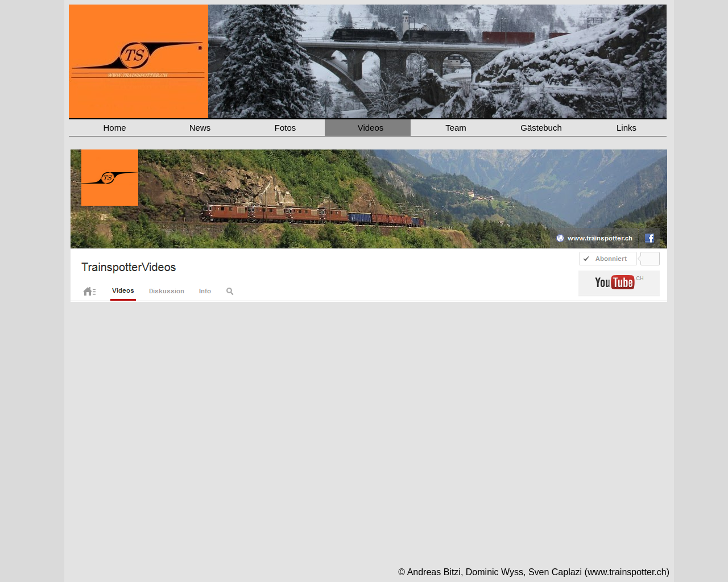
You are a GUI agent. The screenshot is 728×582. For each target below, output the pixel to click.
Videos (371, 128)
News (200, 128)
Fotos (286, 128)
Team (456, 128)
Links (626, 128)
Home (114, 128)
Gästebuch (541, 128)
